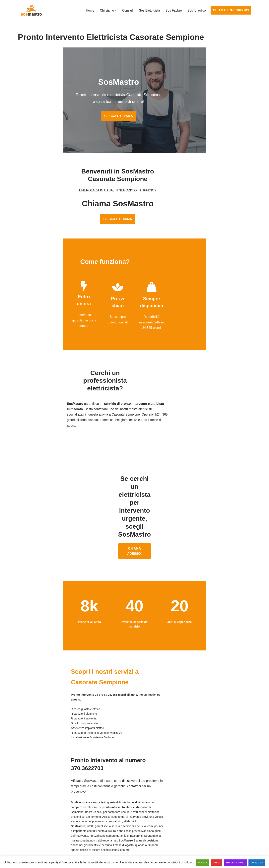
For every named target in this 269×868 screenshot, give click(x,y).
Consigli (127, 10)
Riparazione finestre (32, 815)
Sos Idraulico (197, 10)
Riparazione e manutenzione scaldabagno (207, 815)
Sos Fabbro (174, 10)
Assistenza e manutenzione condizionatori (207, 793)
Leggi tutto (257, 863)
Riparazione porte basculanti (38, 823)
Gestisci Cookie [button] (235, 863)
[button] (115, 10)
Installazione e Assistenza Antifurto (122, 800)
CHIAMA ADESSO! (134, 507)
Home (89, 10)
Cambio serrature (30, 808)
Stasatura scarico (190, 837)
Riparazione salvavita (113, 823)
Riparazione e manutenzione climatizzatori (207, 823)
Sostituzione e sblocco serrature (41, 845)
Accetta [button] (202, 863)
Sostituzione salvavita (113, 837)
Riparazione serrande (33, 830)
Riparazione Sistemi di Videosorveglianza (127, 830)
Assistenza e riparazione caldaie (200, 800)
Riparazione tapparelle (34, 837)
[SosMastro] (31, 10)
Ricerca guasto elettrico (114, 808)
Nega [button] (216, 863)
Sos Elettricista (149, 10)
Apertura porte (28, 793)
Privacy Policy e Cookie (110, 854)
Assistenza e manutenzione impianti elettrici (129, 793)
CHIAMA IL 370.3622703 (231, 10)
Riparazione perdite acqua (196, 830)
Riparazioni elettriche (113, 815)
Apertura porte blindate (34, 800)
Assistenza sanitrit (190, 808)
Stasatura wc (187, 845)
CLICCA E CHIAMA (134, 118)
